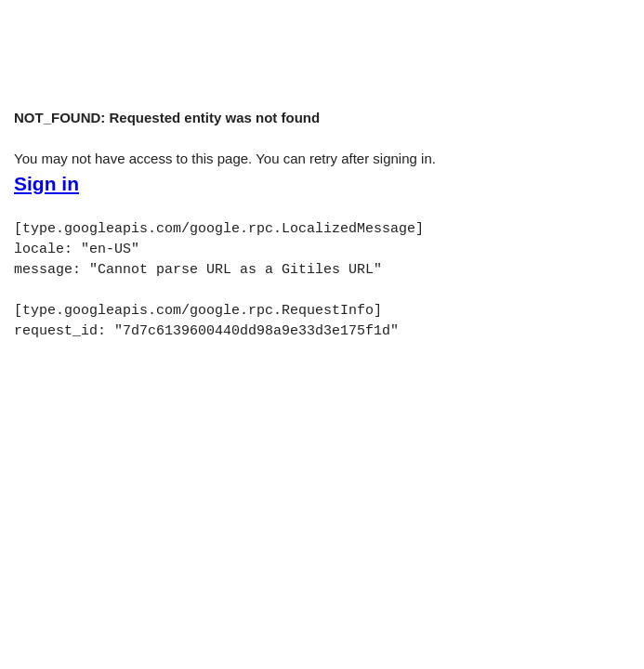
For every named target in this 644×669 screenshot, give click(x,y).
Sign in (46, 184)
